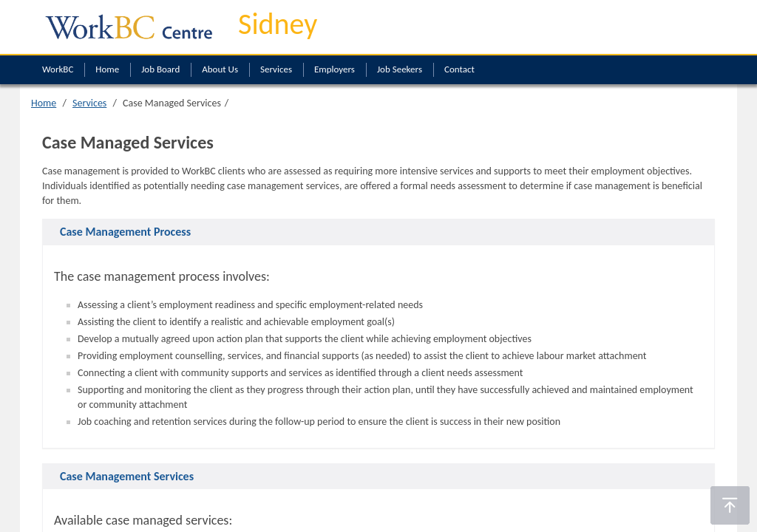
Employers (335, 69)
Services (276, 69)
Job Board (160, 69)
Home (107, 69)
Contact (459, 69)
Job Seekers (400, 69)
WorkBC (58, 69)
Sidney (278, 24)
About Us (220, 69)
